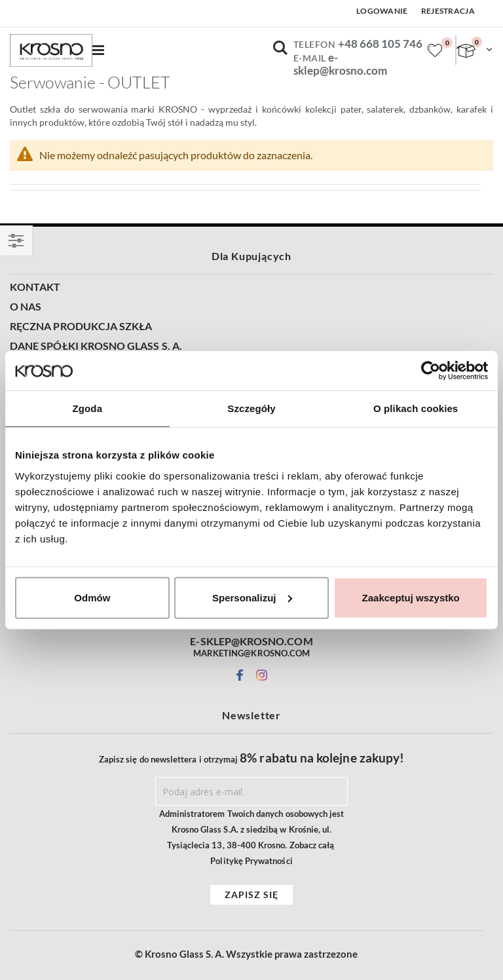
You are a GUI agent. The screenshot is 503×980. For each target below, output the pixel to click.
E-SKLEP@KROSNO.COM (251, 641)
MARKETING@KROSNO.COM (251, 653)
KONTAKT (35, 287)
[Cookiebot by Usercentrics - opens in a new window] (431, 371)
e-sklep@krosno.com (340, 64)
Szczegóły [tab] (251, 408)
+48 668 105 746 (380, 44)
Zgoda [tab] (88, 408)
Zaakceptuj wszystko (411, 597)
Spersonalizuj (252, 597)
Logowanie (382, 11)
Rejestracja (448, 11)
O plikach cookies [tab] (416, 408)
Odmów (92, 597)
